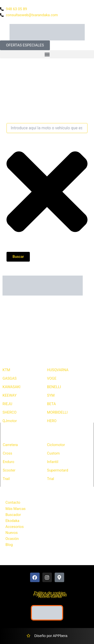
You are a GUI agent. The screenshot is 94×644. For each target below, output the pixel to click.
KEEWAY (10, 395)
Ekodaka (12, 521)
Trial (51, 479)
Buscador (13, 515)
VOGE (52, 378)
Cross (8, 453)
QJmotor (10, 421)
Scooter (9, 470)
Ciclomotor (56, 445)
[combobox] (47, 128)
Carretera (10, 445)
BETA (52, 404)
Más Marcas (16, 509)
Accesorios (15, 527)
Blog (9, 545)
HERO (52, 421)
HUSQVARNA (58, 370)
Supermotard (58, 470)
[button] (47, 54)
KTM (6, 370)
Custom (54, 453)
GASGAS (10, 378)
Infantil (53, 462)
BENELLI (54, 387)
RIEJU (7, 404)
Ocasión (12, 539)
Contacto (13, 502)
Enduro (9, 462)
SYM (51, 395)
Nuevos (12, 533)
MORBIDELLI (57, 412)
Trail (6, 479)
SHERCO (10, 412)
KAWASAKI (12, 387)
